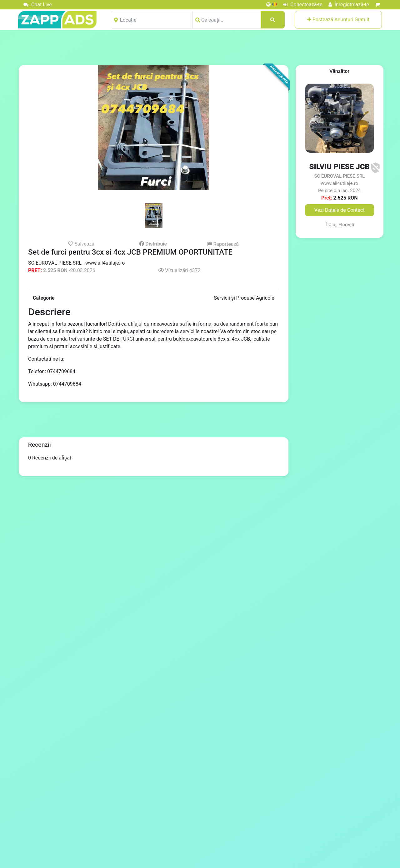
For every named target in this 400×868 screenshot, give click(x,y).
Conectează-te (303, 5)
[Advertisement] (200, 47)
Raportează (223, 244)
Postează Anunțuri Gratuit (338, 20)
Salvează (81, 244)
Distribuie (153, 244)
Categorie (44, 298)
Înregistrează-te (349, 5)
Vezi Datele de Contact (340, 210)
